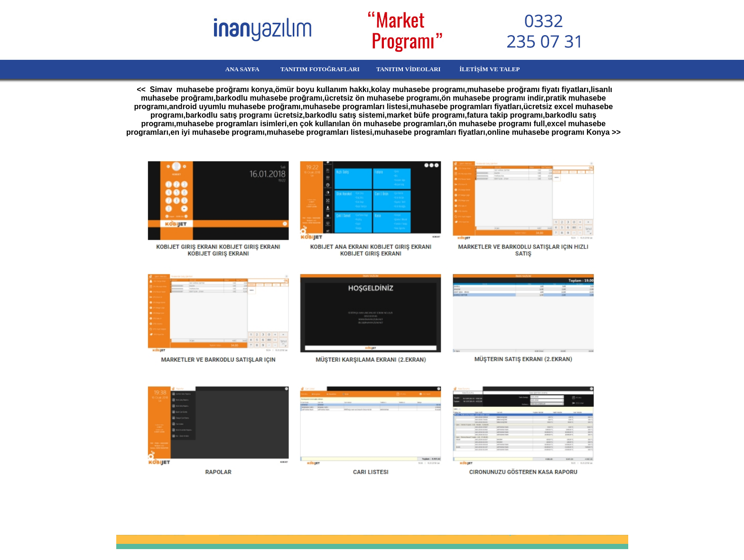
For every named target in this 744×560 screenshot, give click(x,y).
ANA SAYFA (226, 69)
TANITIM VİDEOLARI (409, 69)
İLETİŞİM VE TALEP (503, 69)
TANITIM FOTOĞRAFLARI (315, 69)
